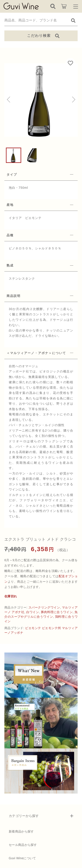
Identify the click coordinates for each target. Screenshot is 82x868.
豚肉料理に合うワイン (57, 612)
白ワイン (33, 612)
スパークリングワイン (44, 607)
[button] (9, 100)
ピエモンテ (33, 628)
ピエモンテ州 (51, 628)
